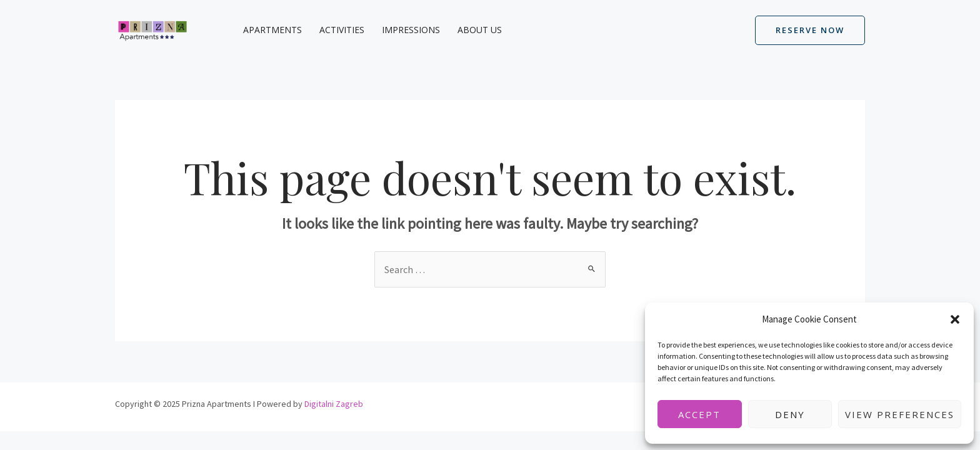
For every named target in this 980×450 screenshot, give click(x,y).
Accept (699, 414)
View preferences (900, 414)
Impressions (411, 30)
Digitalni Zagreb (334, 404)
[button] (955, 319)
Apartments (272, 30)
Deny (790, 414)
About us (480, 30)
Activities (342, 30)
